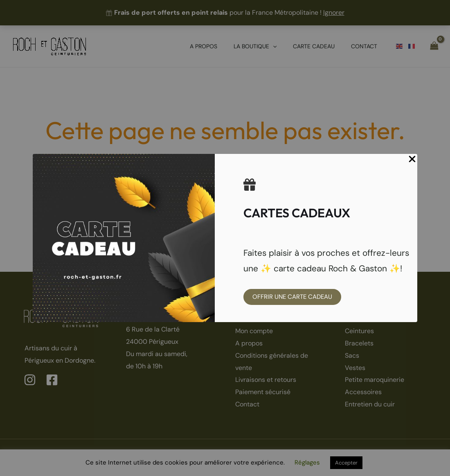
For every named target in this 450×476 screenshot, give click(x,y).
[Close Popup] (412, 160)
